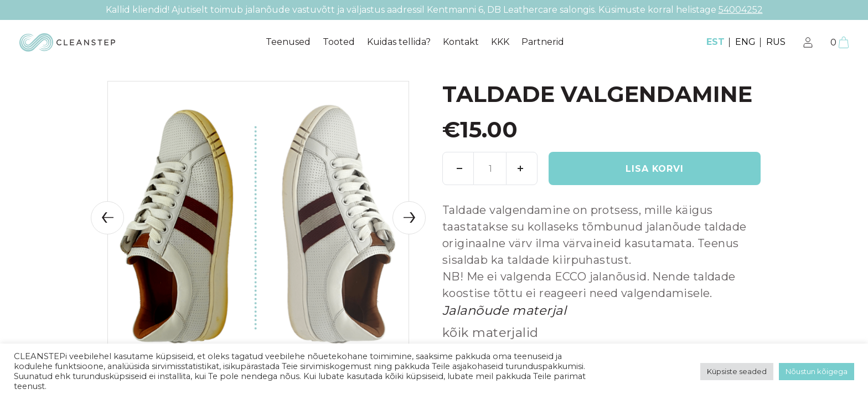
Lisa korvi (655, 169)
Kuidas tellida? (399, 42)
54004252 (741, 10)
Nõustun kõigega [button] (817, 371)
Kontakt (461, 42)
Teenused (288, 42)
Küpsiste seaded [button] (737, 371)
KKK (500, 42)
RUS (776, 42)
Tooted (339, 42)
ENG (745, 42)
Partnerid (543, 42)
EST (715, 42)
